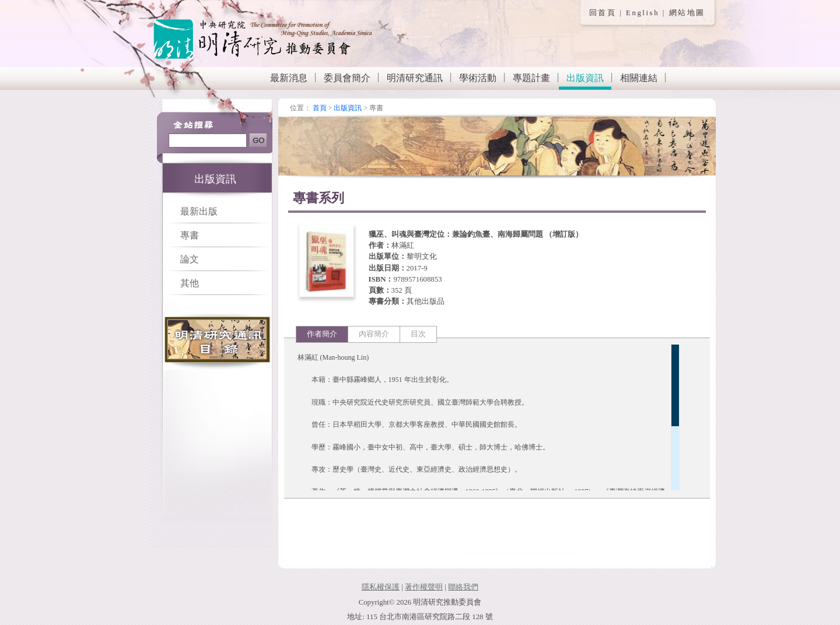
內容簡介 (374, 334)
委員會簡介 (347, 78)
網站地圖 (687, 13)
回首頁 (603, 13)
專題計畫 (531, 78)
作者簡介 (322, 334)
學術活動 (478, 78)
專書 (190, 235)
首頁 (320, 108)
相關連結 (639, 78)
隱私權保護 (381, 587)
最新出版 (199, 211)
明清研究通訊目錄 (218, 342)
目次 (418, 334)
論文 (190, 259)
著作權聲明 (424, 587)
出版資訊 (585, 78)
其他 (190, 283)
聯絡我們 (463, 587)
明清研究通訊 (415, 78)
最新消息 (289, 78)
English (643, 13)
